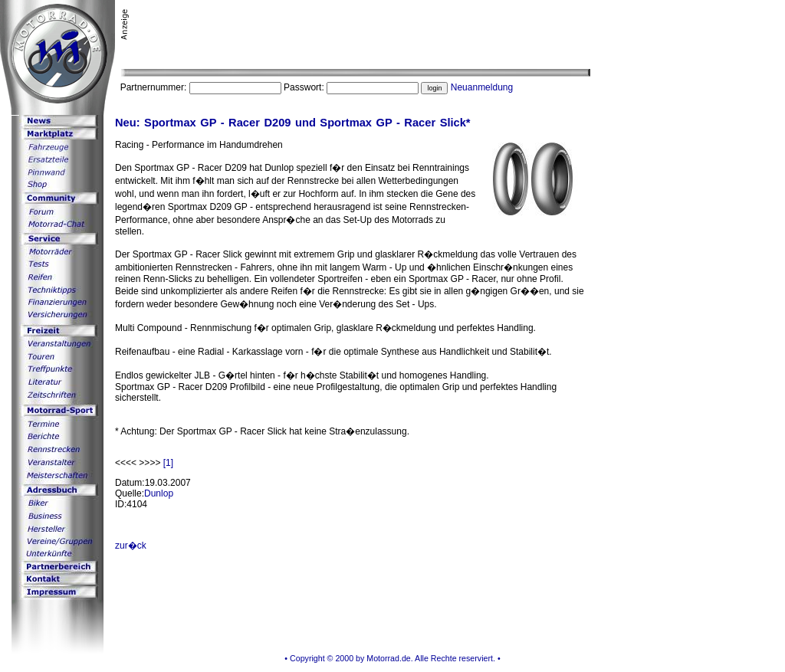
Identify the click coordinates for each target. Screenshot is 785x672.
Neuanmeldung (482, 87)
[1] (168, 463)
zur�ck (131, 546)
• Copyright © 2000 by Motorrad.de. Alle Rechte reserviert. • (392, 658)
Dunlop (159, 493)
